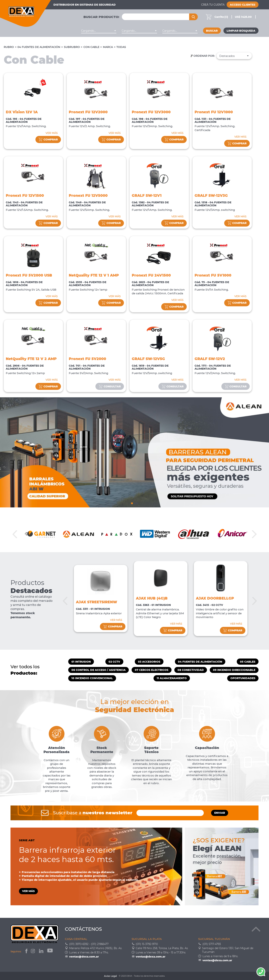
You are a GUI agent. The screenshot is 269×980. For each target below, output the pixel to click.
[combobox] (99, 31)
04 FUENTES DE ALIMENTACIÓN (39, 47)
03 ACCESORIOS (149, 662)
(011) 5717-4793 (212, 944)
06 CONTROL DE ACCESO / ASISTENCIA (99, 670)
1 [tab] (132, 503)
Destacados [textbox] (227, 56)
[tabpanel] (134, 452)
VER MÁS (52, 133)
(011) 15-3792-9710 (147, 944)
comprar (48, 140)
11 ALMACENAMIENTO (172, 678)
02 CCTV (114, 662)
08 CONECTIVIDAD (191, 670)
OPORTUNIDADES (243, 678)
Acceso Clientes (243, 5)
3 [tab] (137, 503)
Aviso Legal (110, 976)
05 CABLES (248, 662)
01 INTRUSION (81, 662)
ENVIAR (220, 813)
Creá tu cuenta (213, 5)
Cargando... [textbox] (88, 31)
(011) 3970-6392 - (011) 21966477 (89, 944)
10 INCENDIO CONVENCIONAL (92, 678)
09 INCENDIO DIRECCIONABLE (234, 670)
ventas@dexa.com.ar (84, 957)
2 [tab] (134, 503)
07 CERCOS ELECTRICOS (152, 670)
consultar (110, 386)
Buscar (212, 31)
